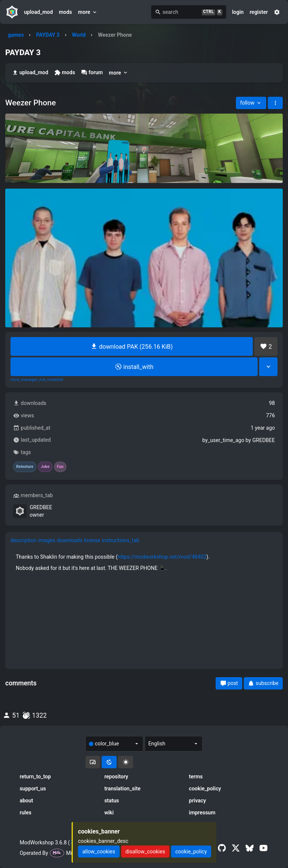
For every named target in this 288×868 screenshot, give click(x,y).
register (259, 12)
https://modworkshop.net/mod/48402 (162, 557)
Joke (45, 467)
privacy (197, 801)
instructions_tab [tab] (121, 540)
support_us (33, 789)
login (238, 12)
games (16, 35)
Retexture (25, 467)
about (26, 801)
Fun (60, 467)
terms (196, 777)
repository (116, 777)
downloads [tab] (69, 540)
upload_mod (38, 12)
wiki (109, 813)
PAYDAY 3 (48, 35)
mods (65, 12)
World (79, 35)
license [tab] (92, 540)
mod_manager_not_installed (37, 380)
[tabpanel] (144, 562)
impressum (202, 813)
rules (25, 813)
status (112, 801)
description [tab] (24, 540)
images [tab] (47, 540)
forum (92, 73)
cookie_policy (205, 789)
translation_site (122, 789)
